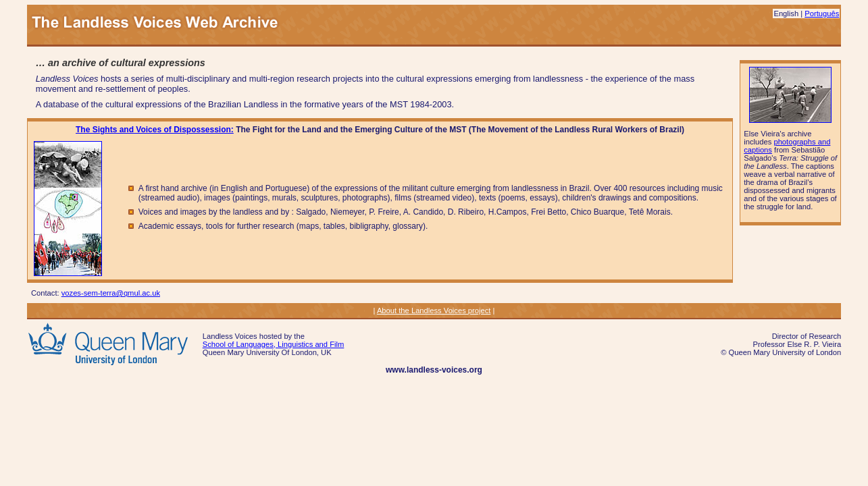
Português (822, 13)
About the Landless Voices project (434, 310)
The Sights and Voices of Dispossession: (155, 130)
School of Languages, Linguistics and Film (274, 344)
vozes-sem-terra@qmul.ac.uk (111, 293)
